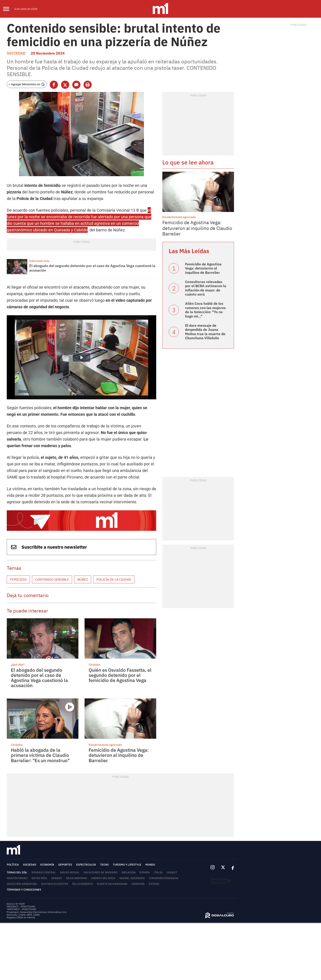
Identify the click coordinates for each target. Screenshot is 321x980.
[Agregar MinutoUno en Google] (27, 84)
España (145, 872)
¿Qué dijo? (18, 665)
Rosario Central (44, 872)
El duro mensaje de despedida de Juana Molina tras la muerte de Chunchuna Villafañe (205, 332)
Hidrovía (138, 884)
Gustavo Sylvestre (55, 884)
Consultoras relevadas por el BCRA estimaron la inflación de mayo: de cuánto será (206, 288)
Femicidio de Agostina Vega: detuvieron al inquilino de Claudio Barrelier (197, 228)
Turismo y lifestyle (127, 865)
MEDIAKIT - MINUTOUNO (21, 906)
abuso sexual (70, 872)
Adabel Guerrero (132, 878)
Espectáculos (86, 865)
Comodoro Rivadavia (164, 878)
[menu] (9, 9)
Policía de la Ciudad (114, 579)
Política (13, 865)
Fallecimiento (83, 884)
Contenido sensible (52, 579)
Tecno (104, 865)
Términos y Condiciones (24, 890)
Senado (57, 878)
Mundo (150, 865)
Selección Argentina (22, 884)
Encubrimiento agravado (105, 745)
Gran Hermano (76, 878)
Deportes (65, 865)
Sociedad (16, 53)
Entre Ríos (39, 878)
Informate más (39, 261)
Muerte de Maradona (112, 884)
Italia (158, 872)
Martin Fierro (17, 878)
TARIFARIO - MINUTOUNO (22, 909)
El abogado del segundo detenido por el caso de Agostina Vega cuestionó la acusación (92, 268)
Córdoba (94, 665)
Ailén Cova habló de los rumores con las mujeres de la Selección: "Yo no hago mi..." (205, 310)
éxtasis (154, 884)
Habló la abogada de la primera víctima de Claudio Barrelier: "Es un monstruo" (40, 755)
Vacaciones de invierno (101, 872)
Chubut (172, 872)
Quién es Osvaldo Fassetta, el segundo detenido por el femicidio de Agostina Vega (120, 675)
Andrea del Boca (103, 878)
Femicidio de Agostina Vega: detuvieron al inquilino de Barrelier (119, 755)
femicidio (18, 579)
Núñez (83, 579)
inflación (129, 872)
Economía (47, 865)
